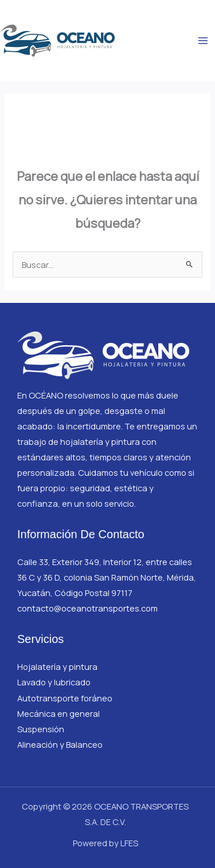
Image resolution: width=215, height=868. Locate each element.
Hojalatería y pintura (57, 666)
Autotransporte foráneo (65, 698)
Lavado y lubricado (54, 682)
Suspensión (41, 729)
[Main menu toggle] (203, 41)
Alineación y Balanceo (60, 744)
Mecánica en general (58, 713)
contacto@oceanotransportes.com (87, 608)
